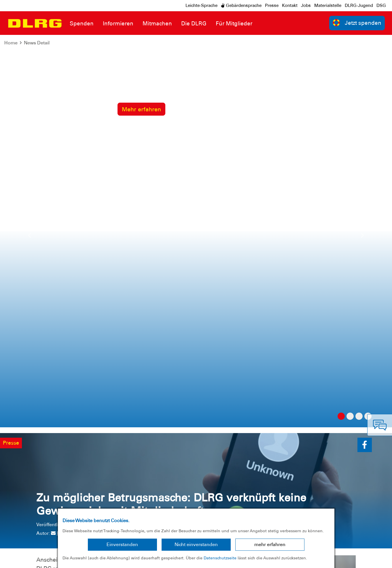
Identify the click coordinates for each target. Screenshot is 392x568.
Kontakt (290, 5)
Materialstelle (328, 5)
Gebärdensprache (241, 5)
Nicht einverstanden (196, 545)
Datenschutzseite (220, 558)
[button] (365, 52)
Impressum (19, 559)
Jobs (306, 5)
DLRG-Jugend (359, 5)
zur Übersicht (335, 300)
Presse (272, 5)
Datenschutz (49, 559)
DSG (381, 5)
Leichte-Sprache (201, 5)
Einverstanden (122, 545)
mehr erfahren (270, 545)
